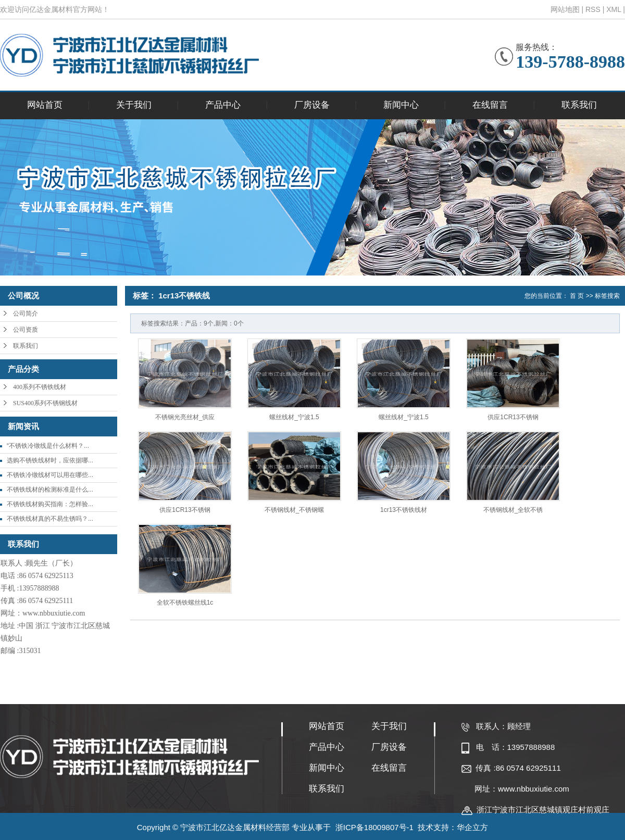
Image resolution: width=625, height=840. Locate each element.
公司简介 (26, 314)
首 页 (577, 296)
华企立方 (472, 827)
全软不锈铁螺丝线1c (185, 603)
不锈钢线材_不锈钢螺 (295, 510)
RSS (593, 9)
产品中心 (223, 105)
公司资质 (26, 330)
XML (614, 9)
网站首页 (45, 105)
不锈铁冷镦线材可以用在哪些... (50, 475)
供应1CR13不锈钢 (513, 417)
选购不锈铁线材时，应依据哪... (50, 460)
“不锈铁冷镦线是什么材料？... (48, 446)
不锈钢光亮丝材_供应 (185, 417)
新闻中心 (401, 105)
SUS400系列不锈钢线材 (45, 403)
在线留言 (490, 105)
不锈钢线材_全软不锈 (513, 510)
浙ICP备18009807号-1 (374, 827)
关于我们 (134, 105)
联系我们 (579, 105)
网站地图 (565, 9)
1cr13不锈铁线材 (404, 510)
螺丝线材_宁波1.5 (294, 417)
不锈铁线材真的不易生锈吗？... (50, 519)
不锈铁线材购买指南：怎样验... (50, 504)
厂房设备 (312, 105)
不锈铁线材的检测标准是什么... (50, 490)
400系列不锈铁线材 (40, 387)
